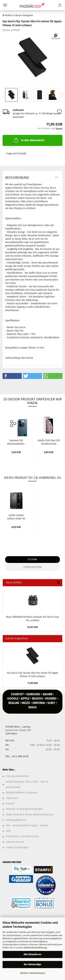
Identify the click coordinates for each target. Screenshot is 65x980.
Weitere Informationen (33, 973)
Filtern (32, 559)
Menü (5, 5)
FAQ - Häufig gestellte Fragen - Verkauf (27, 825)
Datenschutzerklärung (35, 948)
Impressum (12, 798)
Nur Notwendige (32, 964)
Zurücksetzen (33, 567)
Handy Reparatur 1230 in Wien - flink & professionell (27, 784)
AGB (8, 831)
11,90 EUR (33, 683)
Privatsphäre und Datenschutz (22, 836)
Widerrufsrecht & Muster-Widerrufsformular (30, 815)
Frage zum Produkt (16, 153)
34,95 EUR (32, 627)
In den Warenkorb (29, 140)
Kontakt (10, 804)
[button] (12, 376)
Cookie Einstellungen (17, 847)
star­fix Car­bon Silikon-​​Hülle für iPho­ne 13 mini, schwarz (16, 517)
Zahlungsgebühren (16, 820)
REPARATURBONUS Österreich (22, 793)
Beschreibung (17, 178)
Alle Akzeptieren (32, 954)
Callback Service (15, 842)
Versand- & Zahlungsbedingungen (24, 809)
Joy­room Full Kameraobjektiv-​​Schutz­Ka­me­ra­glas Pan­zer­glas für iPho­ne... (16, 442)
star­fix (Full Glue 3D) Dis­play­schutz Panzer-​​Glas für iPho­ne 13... (49, 442)
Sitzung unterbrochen (18, 776)
